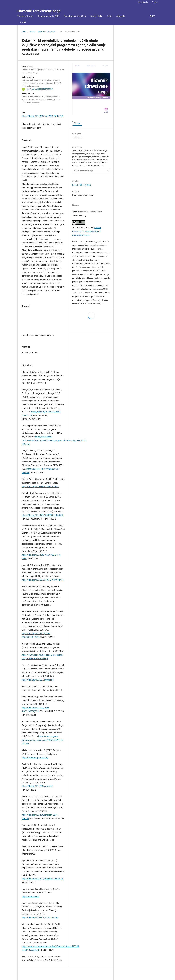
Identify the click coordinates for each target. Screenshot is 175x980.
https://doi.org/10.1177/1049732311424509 (42, 515)
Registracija (143, 2)
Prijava (155, 2)
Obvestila (121, 16)
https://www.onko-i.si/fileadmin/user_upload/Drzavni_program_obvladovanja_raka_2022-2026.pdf (54, 440)
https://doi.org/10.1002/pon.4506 (37, 786)
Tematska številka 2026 (75, 16)
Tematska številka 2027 (49, 16)
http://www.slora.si (31, 896)
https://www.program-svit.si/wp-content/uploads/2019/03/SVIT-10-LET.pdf (43, 740)
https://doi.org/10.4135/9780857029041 (41, 487)
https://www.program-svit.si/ (35, 758)
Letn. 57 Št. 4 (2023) (47, 32)
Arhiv (109, 16)
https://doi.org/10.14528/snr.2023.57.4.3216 (42, 116)
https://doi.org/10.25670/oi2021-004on (40, 918)
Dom (24, 32)
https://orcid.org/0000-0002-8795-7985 (39, 89)
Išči (153, 16)
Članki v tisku (96, 16)
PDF (78, 123)
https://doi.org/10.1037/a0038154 (38, 680)
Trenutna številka (25, 16)
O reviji (23, 22)
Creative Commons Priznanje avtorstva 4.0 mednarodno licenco (87, 231)
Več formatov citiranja (84, 171)
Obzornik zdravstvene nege (39, 11)
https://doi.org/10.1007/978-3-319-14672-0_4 (43, 580)
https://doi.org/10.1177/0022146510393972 (42, 879)
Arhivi (32, 32)
